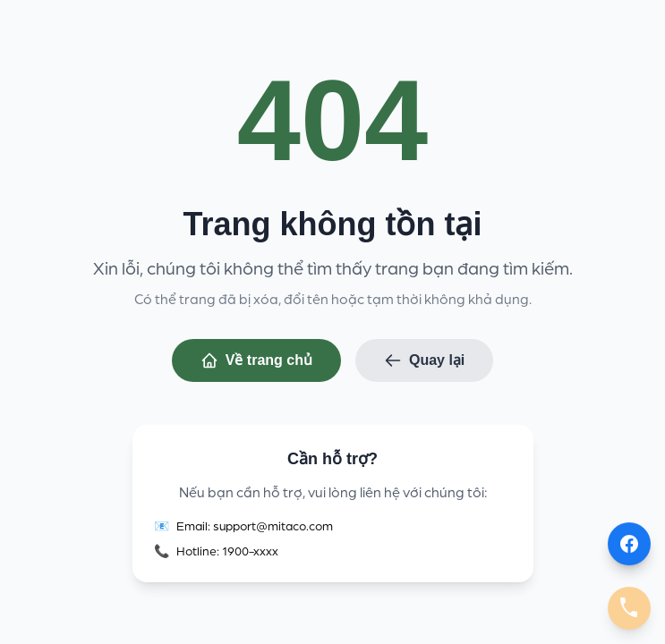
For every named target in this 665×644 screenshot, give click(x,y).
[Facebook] (629, 544)
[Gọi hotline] (629, 608)
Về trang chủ (256, 361)
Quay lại (424, 361)
